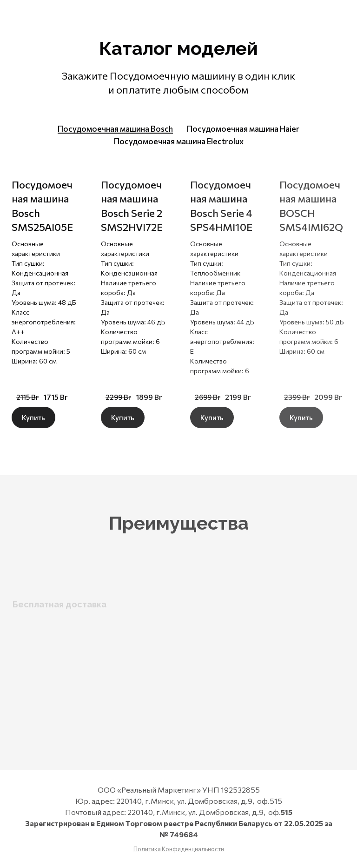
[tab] (115, 129)
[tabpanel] (178, 298)
